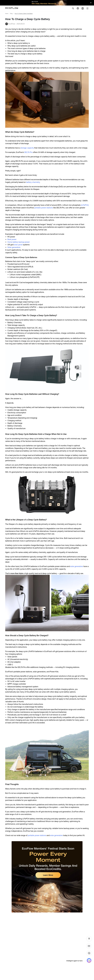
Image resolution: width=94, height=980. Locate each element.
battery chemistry (33, 182)
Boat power (12, 239)
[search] (73, 8)
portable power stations (44, 208)
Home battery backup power (19, 242)
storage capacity (27, 148)
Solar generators (14, 247)
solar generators (77, 566)
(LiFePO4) (85, 205)
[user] (78, 8)
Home (7, 14)
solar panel (18, 245)
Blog (11, 14)
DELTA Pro (28, 152)
